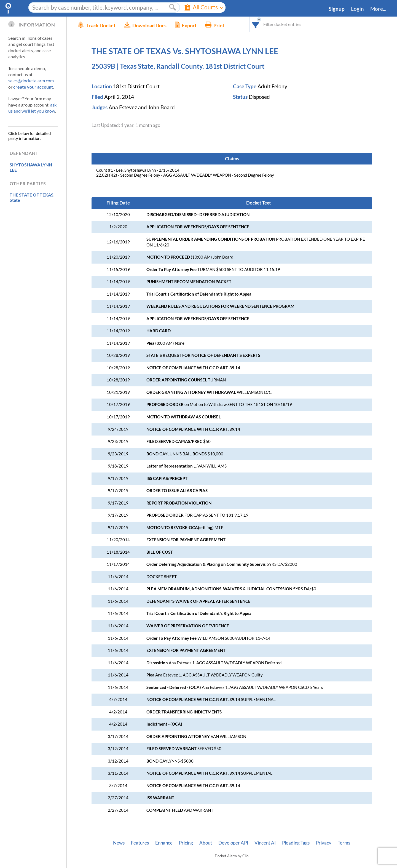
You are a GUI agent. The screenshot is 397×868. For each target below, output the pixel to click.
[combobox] (256, 24)
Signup (337, 9)
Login (357, 9)
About (206, 843)
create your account (33, 87)
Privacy (324, 843)
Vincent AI (265, 843)
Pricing (186, 843)
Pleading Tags (296, 843)
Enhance (164, 843)
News (119, 843)
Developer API (233, 843)
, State (32, 197)
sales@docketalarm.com (31, 80)
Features (140, 843)
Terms (344, 843)
